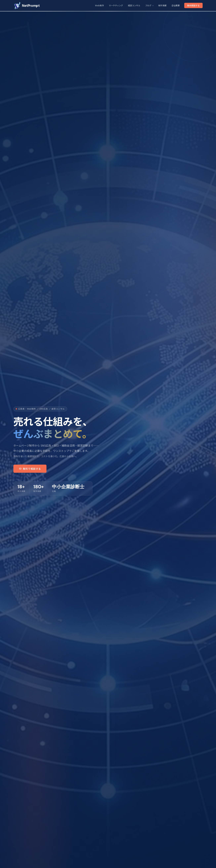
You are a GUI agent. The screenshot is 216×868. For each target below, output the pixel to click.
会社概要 (176, 5)
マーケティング (116, 5)
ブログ (149, 5)
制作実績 (162, 5)
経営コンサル (134, 5)
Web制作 (99, 5)
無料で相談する (30, 469)
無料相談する (193, 5)
